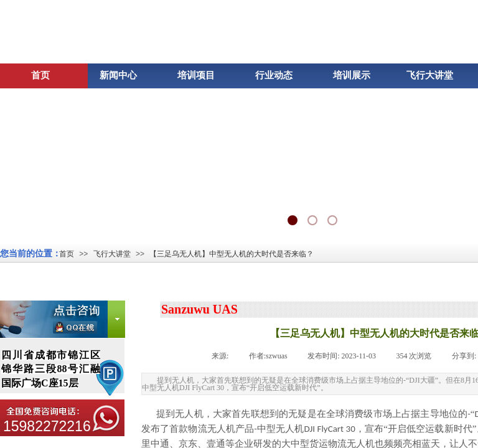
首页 (67, 254)
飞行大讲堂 (112, 254)
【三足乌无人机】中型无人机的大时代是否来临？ (232, 254)
